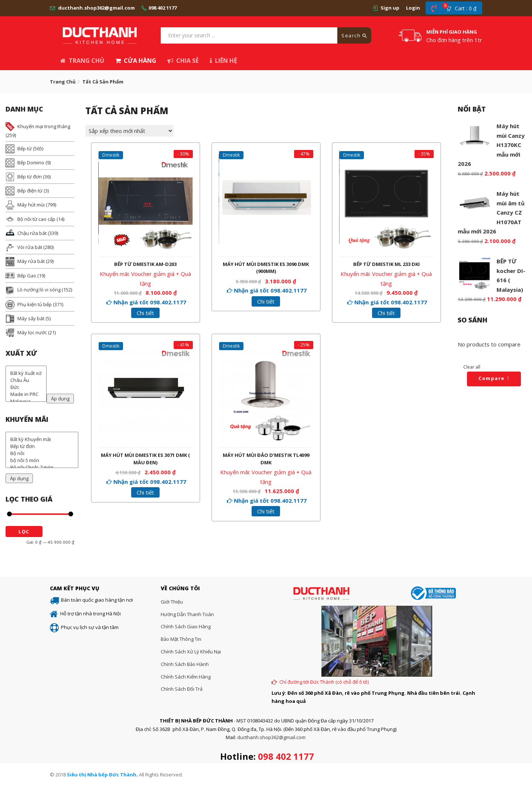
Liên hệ (224, 61)
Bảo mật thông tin (181, 639)
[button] (464, 8)
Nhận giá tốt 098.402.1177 (150, 301)
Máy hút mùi (31, 205)
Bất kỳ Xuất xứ (26, 373)
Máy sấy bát (31, 318)
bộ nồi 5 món (42, 460)
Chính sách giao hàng (186, 626)
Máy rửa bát (31, 261)
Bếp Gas (27, 276)
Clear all (472, 367)
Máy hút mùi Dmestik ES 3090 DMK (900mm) (266, 267)
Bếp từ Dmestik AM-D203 (145, 263)
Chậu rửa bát (32, 233)
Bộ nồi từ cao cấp (36, 219)
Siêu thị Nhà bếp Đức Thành (102, 775)
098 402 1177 (163, 8)
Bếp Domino (31, 163)
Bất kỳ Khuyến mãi (42, 439)
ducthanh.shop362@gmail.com (96, 8)
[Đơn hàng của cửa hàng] (129, 131)
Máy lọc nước (32, 332)
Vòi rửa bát (30, 247)
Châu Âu (26, 380)
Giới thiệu (172, 602)
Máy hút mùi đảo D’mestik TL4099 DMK (266, 459)
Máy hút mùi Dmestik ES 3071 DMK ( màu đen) (145, 459)
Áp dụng (60, 399)
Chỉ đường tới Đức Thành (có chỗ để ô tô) (324, 682)
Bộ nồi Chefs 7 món (42, 467)
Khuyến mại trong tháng (44, 126)
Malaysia (26, 401)
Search (354, 36)
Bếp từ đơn (30, 177)
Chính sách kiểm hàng (186, 677)
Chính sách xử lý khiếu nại (191, 652)
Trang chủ (82, 61)
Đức (26, 387)
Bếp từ (25, 148)
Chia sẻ (183, 61)
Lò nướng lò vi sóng (39, 290)
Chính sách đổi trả (182, 689)
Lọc (24, 532)
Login (413, 8)
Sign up (390, 8)
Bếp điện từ (30, 191)
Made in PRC (26, 394)
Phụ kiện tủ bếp (35, 304)
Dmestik (111, 155)
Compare (492, 378)
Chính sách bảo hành (185, 664)
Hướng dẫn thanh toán (187, 614)
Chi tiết (145, 312)
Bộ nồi (42, 453)
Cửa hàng (136, 61)
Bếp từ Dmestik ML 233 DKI (386, 263)
